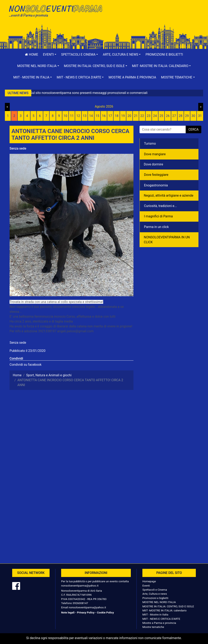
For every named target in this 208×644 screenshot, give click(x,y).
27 (174, 116)
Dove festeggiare (156, 175)
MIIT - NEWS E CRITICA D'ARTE (161, 619)
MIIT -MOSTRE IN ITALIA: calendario (165, 610)
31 (200, 116)
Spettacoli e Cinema (155, 590)
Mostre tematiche (153, 627)
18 (117, 116)
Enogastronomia (156, 185)
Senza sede (18, 148)
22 (142, 116)
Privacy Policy (86, 612)
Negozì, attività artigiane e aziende (169, 195)
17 (110, 116)
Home (31, 54)
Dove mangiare (155, 154)
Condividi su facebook (25, 365)
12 (78, 116)
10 (65, 116)
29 (187, 116)
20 (129, 116)
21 (136, 116)
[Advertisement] (153, 17)
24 (155, 116)
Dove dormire (153, 164)
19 (123, 116)
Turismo (150, 144)
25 (161, 116)
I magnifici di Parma (158, 216)
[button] (50, 55)
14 (91, 116)
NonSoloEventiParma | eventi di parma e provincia (55, 12)
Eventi (146, 586)
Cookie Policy (105, 612)
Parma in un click (156, 227)
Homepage (149, 581)
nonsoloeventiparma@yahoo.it (80, 586)
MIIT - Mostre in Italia (155, 614)
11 (72, 116)
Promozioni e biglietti (164, 54)
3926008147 (80, 603)
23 (148, 116)
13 (85, 116)
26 (168, 116)
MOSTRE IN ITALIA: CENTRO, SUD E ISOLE (168, 606)
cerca (193, 129)
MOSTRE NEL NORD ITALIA (159, 602)
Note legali (68, 612)
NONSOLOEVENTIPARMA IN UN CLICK (167, 240)
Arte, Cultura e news (155, 594)
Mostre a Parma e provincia (132, 77)
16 (104, 116)
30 (193, 116)
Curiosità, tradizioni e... (160, 206)
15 (97, 116)
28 (181, 116)
